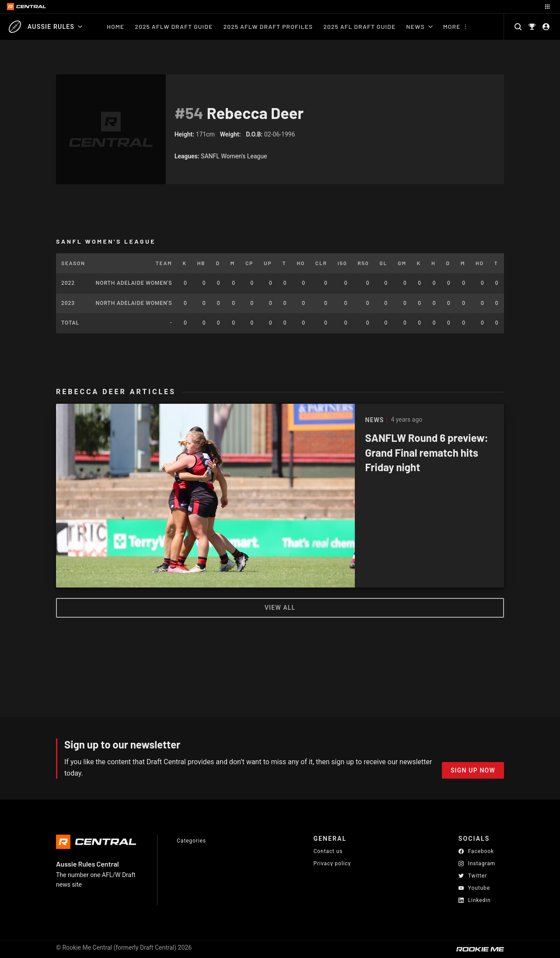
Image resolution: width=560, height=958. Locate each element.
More (452, 26)
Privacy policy (332, 863)
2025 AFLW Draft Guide (174, 26)
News (419, 26)
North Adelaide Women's (134, 283)
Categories (191, 841)
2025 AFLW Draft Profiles (268, 26)
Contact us (328, 851)
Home (115, 26)
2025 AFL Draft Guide (359, 26)
